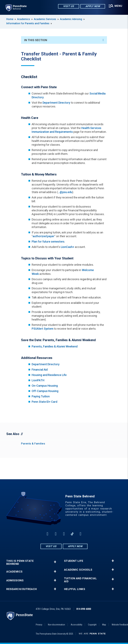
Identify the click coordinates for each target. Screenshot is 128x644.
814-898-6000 (84, 609)
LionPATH (38, 380)
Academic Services (45, 19)
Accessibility (76, 625)
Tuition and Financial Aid (81, 580)
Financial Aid (40, 370)
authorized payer (44, 236)
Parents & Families (33, 444)
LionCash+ (67, 247)
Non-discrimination (56, 625)
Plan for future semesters (48, 242)
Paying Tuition (41, 396)
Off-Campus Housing (45, 391)
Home (10, 19)
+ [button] (55, 562)
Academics (24, 19)
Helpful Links (75, 589)
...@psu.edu (65, 192)
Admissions (15, 580)
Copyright (92, 625)
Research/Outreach (22, 589)
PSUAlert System (42, 329)
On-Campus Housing (45, 386)
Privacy (39, 625)
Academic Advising (71, 19)
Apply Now (93, 6)
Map (104, 625)
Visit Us (69, 6)
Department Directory (56, 103)
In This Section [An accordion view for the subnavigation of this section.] (64, 40)
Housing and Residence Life (49, 375)
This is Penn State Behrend (20, 562)
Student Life (74, 561)
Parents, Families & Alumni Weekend (55, 346)
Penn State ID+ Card (44, 402)
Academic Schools (78, 570)
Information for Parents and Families (28, 23)
